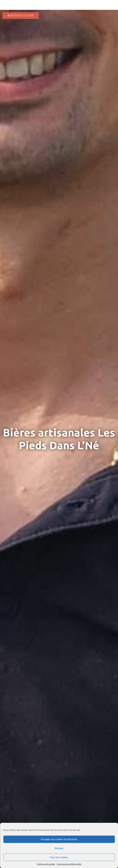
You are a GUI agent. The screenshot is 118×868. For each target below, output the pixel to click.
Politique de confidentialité (69, 864)
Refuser (59, 848)
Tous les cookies (59, 857)
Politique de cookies (46, 864)
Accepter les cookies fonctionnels (59, 839)
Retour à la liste (21, 16)
